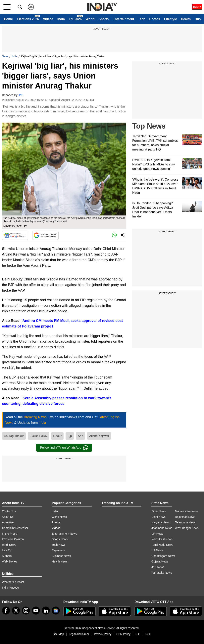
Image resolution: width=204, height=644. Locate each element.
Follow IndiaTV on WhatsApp (64, 448)
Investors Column (13, 539)
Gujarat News (160, 561)
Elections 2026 (28, 19)
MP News (157, 534)
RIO (138, 634)
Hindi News (9, 545)
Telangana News (185, 522)
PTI (21, 95)
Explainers (58, 550)
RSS (148, 634)
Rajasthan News (185, 517)
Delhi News (158, 517)
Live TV (7, 550)
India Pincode (10, 588)
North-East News (162, 539)
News (5, 56)
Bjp (70, 436)
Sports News (60, 539)
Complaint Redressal (15, 528)
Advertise (8, 522)
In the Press (9, 534)
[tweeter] (16, 611)
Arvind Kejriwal (99, 436)
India (61, 19)
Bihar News (159, 511)
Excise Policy (38, 436)
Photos (155, 19)
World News (59, 517)
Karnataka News (162, 573)
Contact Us (9, 511)
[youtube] (36, 611)
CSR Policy (123, 634)
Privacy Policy (103, 634)
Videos (48, 19)
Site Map (58, 634)
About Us (8, 517)
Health (186, 19)
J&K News (158, 567)
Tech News (59, 545)
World (90, 19)
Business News (61, 556)
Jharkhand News (162, 528)
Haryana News (161, 522)
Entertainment (123, 19)
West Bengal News (187, 528)
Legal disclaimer (79, 634)
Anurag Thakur (14, 436)
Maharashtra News (187, 511)
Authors (7, 556)
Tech (142, 19)
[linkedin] (46, 611)
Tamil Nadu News (162, 545)
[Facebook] (6, 611)
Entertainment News (64, 534)
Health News (60, 561)
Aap (81, 436)
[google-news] (56, 611)
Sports (104, 19)
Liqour (57, 436)
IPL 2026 (75, 19)
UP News (157, 550)
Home (8, 19)
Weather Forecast (13, 582)
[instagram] (26, 611)
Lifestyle (170, 19)
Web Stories (10, 561)
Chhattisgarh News (163, 556)
